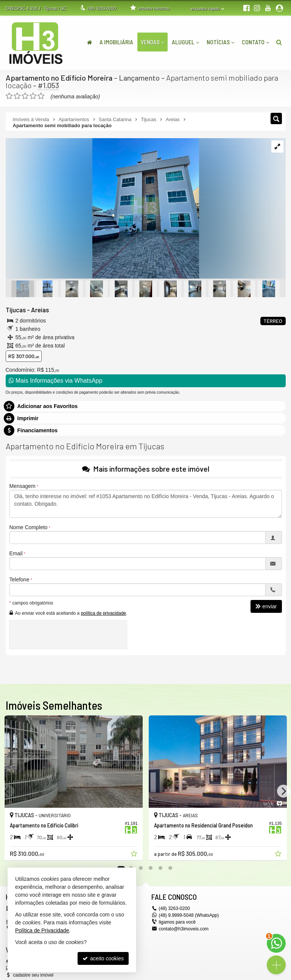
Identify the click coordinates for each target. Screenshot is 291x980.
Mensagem (23, 486)
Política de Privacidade (42, 930)
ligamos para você (177, 922)
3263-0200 (102, 8)
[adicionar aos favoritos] (135, 855)
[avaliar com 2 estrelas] (17, 96)
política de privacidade (103, 613)
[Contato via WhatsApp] (276, 943)
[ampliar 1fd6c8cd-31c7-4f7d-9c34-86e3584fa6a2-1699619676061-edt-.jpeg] (102, 209)
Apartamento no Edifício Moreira (59, 78)
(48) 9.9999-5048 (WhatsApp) (189, 915)
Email (16, 554)
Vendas (153, 42)
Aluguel (185, 42)
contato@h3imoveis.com (184, 929)
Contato (255, 42)
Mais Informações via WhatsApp (56, 381)
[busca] (279, 42)
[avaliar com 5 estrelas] (41, 96)
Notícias (220, 42)
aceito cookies (103, 958)
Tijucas (16, 310)
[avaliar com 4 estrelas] (33, 96)
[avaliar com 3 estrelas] (25, 96)
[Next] (283, 791)
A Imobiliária (116, 42)
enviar (266, 607)
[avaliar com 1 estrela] (9, 96)
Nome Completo (29, 528)
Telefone (19, 580)
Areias (40, 310)
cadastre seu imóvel (33, 975)
